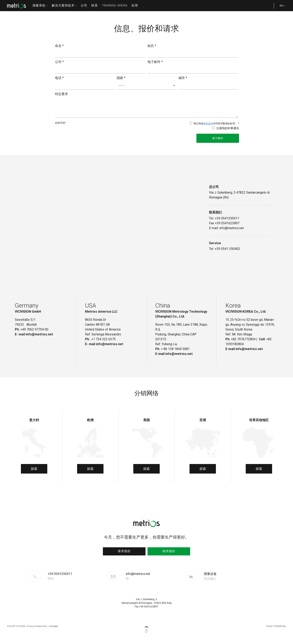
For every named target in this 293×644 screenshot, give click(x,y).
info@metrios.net (138, 576)
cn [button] (281, 8)
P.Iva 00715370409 (16, 626)
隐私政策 (208, 124)
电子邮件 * (155, 62)
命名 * (59, 46)
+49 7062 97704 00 (34, 329)
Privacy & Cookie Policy (37, 626)
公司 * (59, 62)
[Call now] (77, 576)
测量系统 (40, 5)
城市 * (183, 78)
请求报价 (124, 551)
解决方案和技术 (64, 5)
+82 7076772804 (243, 339)
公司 (84, 5)
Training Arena (115, 5)
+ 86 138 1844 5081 (175, 349)
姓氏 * (152, 46)
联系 (95, 5)
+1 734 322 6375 (104, 339)
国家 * (121, 78)
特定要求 (61, 94)
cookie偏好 (54, 626)
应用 (135, 5)
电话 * (59, 78)
